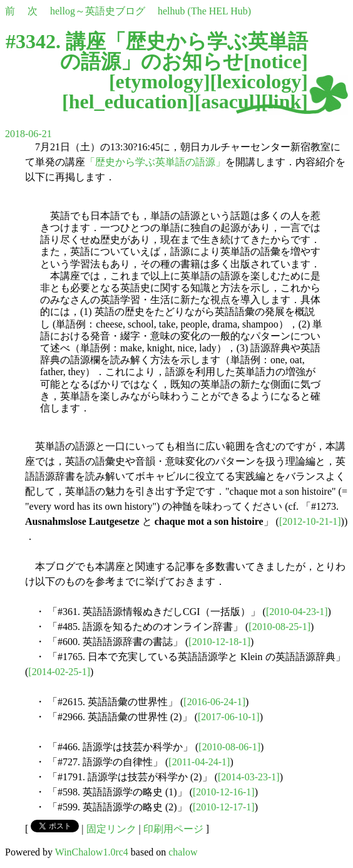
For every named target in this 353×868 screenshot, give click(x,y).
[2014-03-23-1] (249, 777)
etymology (160, 81)
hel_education (128, 101)
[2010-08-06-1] (229, 747)
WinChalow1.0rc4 (92, 852)
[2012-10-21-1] (310, 521)
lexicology (259, 81)
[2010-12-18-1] (219, 642)
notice (276, 61)
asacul (228, 101)
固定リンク (111, 829)
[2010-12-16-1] (224, 792)
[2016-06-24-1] (214, 702)
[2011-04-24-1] (199, 762)
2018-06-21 (28, 134)
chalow (183, 852)
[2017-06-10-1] (229, 717)
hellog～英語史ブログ (98, 11)
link (284, 101)
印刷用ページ (173, 829)
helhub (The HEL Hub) (204, 11)
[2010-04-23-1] (297, 612)
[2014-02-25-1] (59, 672)
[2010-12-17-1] (224, 807)
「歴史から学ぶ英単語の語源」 (155, 162)
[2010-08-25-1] (279, 627)
